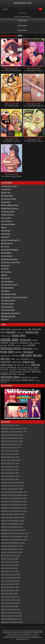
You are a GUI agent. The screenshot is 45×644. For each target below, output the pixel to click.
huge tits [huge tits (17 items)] (18, 352)
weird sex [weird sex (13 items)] (21, 374)
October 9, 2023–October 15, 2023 (12, 524)
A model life (6, 189)
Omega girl (5, 266)
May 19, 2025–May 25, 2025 (10, 467)
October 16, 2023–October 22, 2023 (13, 521)
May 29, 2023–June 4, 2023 (10, 584)
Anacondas (6, 202)
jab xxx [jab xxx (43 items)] (5, 358)
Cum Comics (23, 30)
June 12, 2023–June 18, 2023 (11, 578)
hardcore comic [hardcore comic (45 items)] (11, 348)
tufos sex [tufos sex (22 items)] (36, 371)
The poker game (7, 304)
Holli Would (6, 231)
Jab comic (5, 237)
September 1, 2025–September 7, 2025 (14, 432)
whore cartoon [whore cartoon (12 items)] (16, 380)
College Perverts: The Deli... (12, 67)
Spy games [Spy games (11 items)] (13, 369)
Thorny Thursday (8, 310)
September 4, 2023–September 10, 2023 (14, 540)
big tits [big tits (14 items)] (3, 332)
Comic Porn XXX (22, 3)
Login (25, 13)
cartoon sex (9, 141)
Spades (4, 275)
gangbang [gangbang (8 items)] (24, 345)
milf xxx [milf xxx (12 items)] (3, 367)
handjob (19, 176)
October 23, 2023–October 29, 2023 (13, 517)
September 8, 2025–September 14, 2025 (14, 429)
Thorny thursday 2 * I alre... (34, 102)
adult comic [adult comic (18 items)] (6, 329)
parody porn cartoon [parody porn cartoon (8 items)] (27, 367)
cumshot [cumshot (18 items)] (4, 343)
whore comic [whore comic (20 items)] (28, 380)
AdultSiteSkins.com (22, 639)
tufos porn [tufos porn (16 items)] (27, 371)
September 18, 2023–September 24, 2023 (15, 533)
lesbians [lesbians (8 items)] (18, 359)
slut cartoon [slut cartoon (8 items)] (36, 367)
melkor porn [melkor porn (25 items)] (7, 365)
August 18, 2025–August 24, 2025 (12, 438)
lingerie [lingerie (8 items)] (32, 359)
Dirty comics (6, 218)
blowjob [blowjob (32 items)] (11, 332)
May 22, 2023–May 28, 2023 (10, 587)
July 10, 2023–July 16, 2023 (10, 565)
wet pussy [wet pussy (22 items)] (5, 380)
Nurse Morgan (7, 256)
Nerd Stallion (6, 253)
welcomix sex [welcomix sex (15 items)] (26, 377)
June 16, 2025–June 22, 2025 (11, 460)
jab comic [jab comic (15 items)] (16, 356)
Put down (5, 269)
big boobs (8, 70)
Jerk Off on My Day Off (10, 240)
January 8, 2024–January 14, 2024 (12, 486)
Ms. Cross (5, 247)
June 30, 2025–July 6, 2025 (10, 457)
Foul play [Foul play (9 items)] (18, 345)
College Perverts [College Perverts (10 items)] (6, 336)
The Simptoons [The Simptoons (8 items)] (4, 372)
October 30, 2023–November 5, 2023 (13, 514)
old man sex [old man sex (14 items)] (11, 367)
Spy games (6, 278)
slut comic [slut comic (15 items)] (4, 369)
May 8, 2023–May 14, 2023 (10, 590)
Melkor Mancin (7, 243)
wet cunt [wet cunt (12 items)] (35, 377)
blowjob (7, 176)
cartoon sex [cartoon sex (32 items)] (32, 332)
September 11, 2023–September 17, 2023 (15, 536)
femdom (39, 106)
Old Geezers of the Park (11, 262)
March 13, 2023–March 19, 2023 (11, 616)
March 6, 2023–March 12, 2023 (11, 619)
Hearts (4, 227)
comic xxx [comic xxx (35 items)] (25, 340)
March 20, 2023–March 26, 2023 (11, 613)
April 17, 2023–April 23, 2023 (10, 600)
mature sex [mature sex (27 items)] (29, 362)
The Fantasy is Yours (9, 285)
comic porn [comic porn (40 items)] (19, 335)
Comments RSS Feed (25, 16)
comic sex (40, 70)
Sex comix (22, 26)
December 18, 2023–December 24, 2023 (14, 495)
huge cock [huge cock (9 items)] (36, 349)
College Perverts (16, 70)
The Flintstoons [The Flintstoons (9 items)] (22, 369)
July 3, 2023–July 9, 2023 (9, 568)
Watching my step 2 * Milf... (11, 102)
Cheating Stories (8, 212)
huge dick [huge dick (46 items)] (7, 352)
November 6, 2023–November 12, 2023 (14, 511)
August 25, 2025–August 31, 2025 (12, 435)
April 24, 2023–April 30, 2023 (10, 597)
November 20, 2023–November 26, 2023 (14, 505)
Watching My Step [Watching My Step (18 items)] (9, 374)
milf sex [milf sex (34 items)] (35, 365)
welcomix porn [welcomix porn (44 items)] (10, 377)
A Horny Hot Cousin (9, 186)
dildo (34, 106)
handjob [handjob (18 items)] (31, 345)
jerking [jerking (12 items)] (13, 359)
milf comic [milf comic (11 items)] (21, 365)
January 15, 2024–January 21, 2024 (13, 483)
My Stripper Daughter (10, 250)
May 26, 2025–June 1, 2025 (10, 463)
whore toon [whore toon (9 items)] (4, 382)
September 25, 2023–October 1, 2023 (13, 530)
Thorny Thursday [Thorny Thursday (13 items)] (15, 372)
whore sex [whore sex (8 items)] (37, 380)
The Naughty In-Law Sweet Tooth (14, 297)
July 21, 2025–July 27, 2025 (10, 451)
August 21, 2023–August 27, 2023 (12, 546)
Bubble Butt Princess (10, 208)
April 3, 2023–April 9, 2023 (10, 606)
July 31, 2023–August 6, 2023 (11, 556)
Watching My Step (8, 316)
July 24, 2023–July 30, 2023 (10, 559)
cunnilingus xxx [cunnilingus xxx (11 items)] (14, 343)
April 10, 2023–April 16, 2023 (10, 603)
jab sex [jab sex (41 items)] (37, 355)
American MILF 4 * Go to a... (33, 67)
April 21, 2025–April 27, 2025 (10, 476)
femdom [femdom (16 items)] (12, 345)
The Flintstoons (7, 288)
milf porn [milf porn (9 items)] (27, 365)
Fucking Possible (8, 224)
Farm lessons (6, 221)
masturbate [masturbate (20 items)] (6, 362)
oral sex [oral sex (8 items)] (19, 367)
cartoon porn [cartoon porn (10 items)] (20, 332)
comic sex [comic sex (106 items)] (9, 339)
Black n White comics (10, 205)
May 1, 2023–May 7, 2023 (9, 594)
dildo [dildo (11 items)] (31, 343)
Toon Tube (22, 21)
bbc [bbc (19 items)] (30, 329)
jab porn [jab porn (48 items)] (26, 355)
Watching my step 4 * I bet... (12, 173)
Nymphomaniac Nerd (9, 259)
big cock (30, 106)
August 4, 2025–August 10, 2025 (12, 444)
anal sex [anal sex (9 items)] (25, 329)
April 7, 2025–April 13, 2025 (10, 479)
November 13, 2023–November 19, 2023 (14, 508)
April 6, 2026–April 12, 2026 (10, 425)
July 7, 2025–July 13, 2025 (10, 454)
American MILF (32, 70)
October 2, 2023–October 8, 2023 (12, 527)
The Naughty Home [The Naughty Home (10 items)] (33, 369)
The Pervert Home (8, 301)
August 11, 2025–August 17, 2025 (12, 441)
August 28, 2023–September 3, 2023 (13, 543)
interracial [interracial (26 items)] (28, 352)
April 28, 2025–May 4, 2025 (10, 473)
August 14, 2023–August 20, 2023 (12, 549)
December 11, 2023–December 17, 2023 (14, 498)
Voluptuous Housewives (11, 313)
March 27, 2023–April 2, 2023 (10, 609)
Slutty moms (6, 272)
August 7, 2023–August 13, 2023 (12, 552)
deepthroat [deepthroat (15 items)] (24, 343)
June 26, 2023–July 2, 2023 (10, 571)
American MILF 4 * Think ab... (34, 138)
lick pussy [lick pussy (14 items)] (25, 359)
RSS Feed (17, 16)
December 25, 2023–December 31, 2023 (14, 492)
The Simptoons (7, 307)
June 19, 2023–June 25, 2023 (11, 575)
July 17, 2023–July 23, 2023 (10, 562)
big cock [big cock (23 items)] (37, 329)
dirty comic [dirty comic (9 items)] (37, 343)
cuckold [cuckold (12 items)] (35, 340)
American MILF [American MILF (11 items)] (16, 329)
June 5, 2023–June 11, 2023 (10, 581)
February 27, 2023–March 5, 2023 (12, 622)
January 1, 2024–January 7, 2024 (12, 489)
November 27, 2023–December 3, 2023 (14, 502)
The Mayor (5, 291)
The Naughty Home (9, 294)
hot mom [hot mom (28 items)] (27, 348)
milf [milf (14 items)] (15, 365)
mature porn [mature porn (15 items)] (17, 362)
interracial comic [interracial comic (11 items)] (6, 356)
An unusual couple (9, 199)
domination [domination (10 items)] (4, 345)
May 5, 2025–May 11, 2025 (10, 470)
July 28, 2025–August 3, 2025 (11, 448)
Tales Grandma (7, 282)
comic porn (17, 141)
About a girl (6, 193)
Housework (6, 234)
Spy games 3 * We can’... (11, 138)
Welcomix (5, 320)
